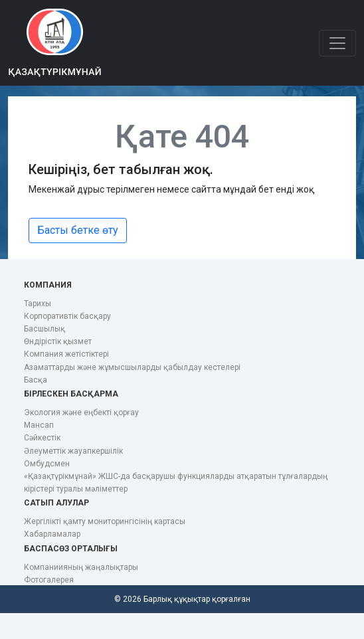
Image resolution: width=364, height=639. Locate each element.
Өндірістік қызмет (58, 341)
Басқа (36, 380)
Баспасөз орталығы (71, 549)
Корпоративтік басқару (67, 316)
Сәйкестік (42, 438)
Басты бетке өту (78, 230)
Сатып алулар (56, 503)
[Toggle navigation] (337, 43)
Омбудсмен (47, 464)
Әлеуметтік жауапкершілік (73, 451)
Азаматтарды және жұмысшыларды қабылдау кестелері (132, 367)
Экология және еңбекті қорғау (81, 412)
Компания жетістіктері (66, 354)
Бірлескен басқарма (71, 394)
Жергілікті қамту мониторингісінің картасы (105, 521)
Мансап (39, 425)
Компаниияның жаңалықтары (81, 567)
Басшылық (45, 329)
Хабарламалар (52, 534)
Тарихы (38, 304)
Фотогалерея (49, 580)
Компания (48, 285)
